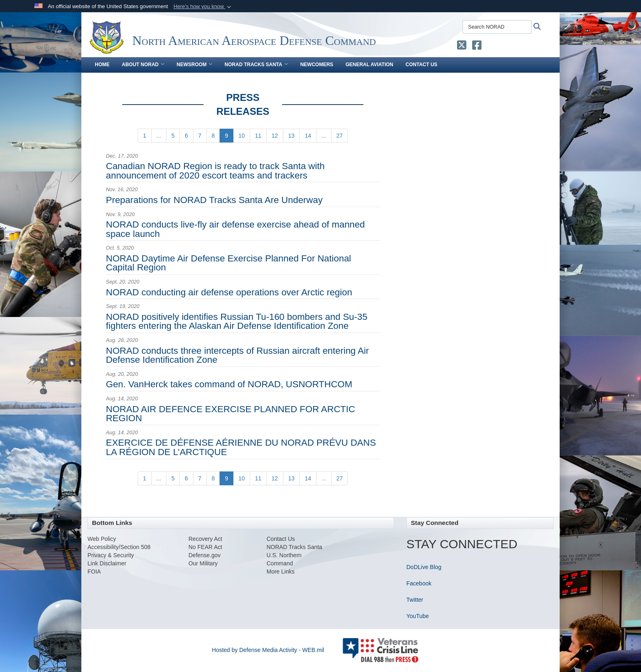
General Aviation (369, 65)
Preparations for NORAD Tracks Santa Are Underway (214, 200)
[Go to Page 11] (258, 136)
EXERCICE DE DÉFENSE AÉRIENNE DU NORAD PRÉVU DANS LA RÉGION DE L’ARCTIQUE (241, 447)
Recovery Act (205, 539)
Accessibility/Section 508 (119, 547)
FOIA (94, 572)
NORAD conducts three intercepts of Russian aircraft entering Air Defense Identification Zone (237, 355)
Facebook (419, 583)
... (159, 136)
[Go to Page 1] (145, 136)
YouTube (418, 616)
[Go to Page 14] (308, 136)
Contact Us (421, 65)
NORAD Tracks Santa (256, 65)
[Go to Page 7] (200, 136)
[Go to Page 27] (340, 136)
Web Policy (102, 539)
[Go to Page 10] (242, 136)
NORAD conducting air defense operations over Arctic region (229, 292)
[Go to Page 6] (186, 136)
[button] (203, 7)
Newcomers (317, 65)
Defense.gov (205, 555)
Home (102, 65)
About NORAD (143, 65)
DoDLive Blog (424, 567)
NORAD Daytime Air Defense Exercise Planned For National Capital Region (229, 263)
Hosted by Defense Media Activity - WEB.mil (268, 650)
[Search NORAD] (497, 27)
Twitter (415, 600)
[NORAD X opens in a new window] (462, 47)
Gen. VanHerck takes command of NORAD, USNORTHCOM (229, 384)
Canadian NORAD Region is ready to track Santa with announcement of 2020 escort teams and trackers (215, 171)
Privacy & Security (111, 555)
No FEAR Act (205, 547)
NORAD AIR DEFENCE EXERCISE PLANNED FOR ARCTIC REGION (231, 414)
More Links (280, 572)
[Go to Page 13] (291, 136)
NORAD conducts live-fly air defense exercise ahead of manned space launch (235, 229)
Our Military (203, 563)
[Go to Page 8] (213, 136)
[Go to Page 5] (173, 136)
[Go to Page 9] (226, 136)
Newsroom (194, 65)
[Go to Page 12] (275, 136)
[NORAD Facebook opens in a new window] (477, 47)
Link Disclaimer (107, 563)
